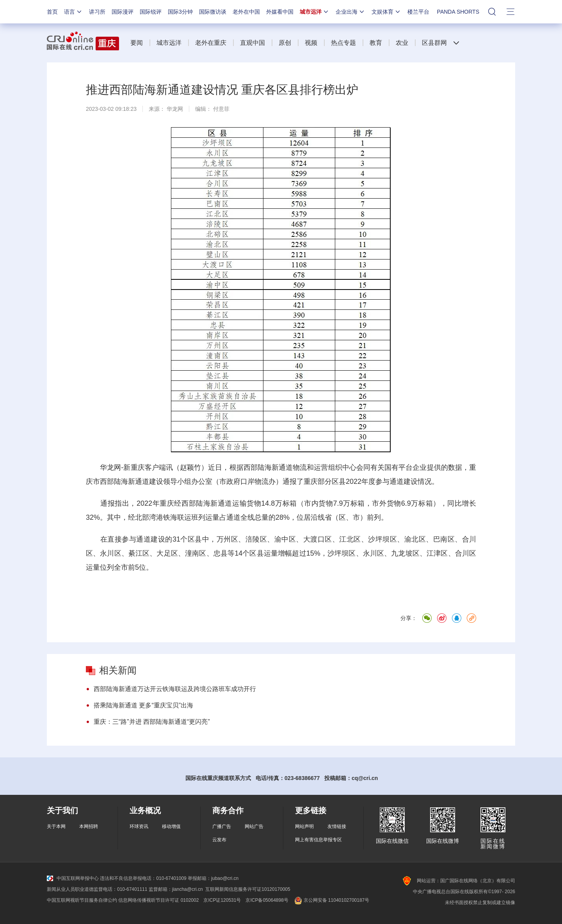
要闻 (137, 43)
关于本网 (56, 826)
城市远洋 (315, 12)
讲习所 (97, 12)
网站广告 (254, 826)
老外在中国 (246, 12)
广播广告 (222, 826)
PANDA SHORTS (458, 12)
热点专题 (343, 43)
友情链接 (337, 826)
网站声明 (304, 826)
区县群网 (434, 43)
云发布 (219, 840)
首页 (52, 12)
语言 (73, 12)
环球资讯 (139, 826)
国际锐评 (151, 12)
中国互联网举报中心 (73, 878)
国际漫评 (123, 12)
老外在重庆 (211, 43)
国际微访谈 (213, 12)
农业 (402, 43)
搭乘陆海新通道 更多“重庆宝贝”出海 (143, 705)
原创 (285, 43)
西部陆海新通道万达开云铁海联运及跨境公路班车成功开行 (175, 689)
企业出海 (350, 12)
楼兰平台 (418, 12)
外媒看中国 (280, 12)
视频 (311, 43)
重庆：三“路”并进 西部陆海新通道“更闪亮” (152, 722)
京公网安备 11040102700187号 (331, 900)
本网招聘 (89, 826)
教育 (376, 43)
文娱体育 (386, 12)
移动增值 (171, 826)
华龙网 (175, 109)
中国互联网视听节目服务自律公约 (82, 900)
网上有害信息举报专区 (318, 840)
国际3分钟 (180, 12)
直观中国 (253, 43)
